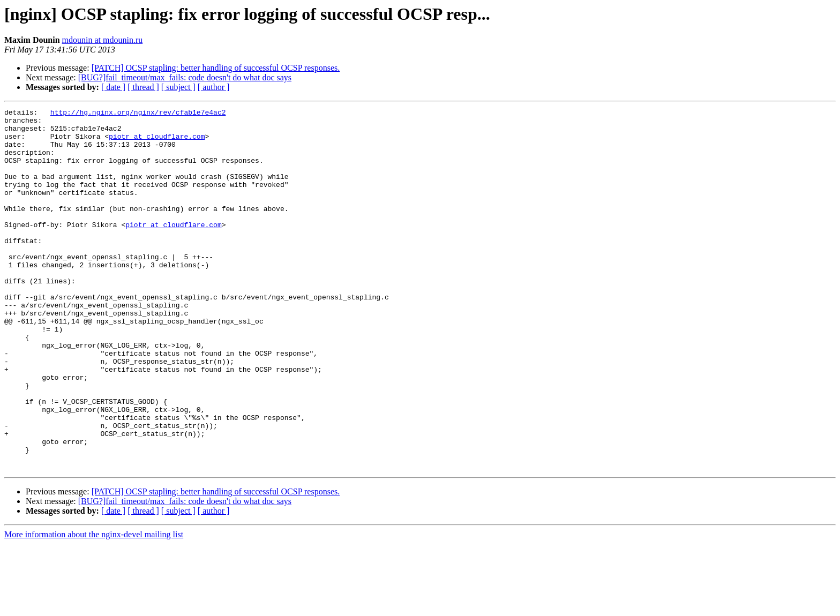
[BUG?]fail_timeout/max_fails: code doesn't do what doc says (185, 77)
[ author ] (214, 87)
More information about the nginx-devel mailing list (94, 607)
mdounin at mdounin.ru (103, 40)
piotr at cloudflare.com (157, 142)
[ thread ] (143, 87)
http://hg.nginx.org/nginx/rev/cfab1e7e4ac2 (138, 114)
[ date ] (113, 87)
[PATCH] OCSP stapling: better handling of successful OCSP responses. (216, 68)
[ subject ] (178, 87)
